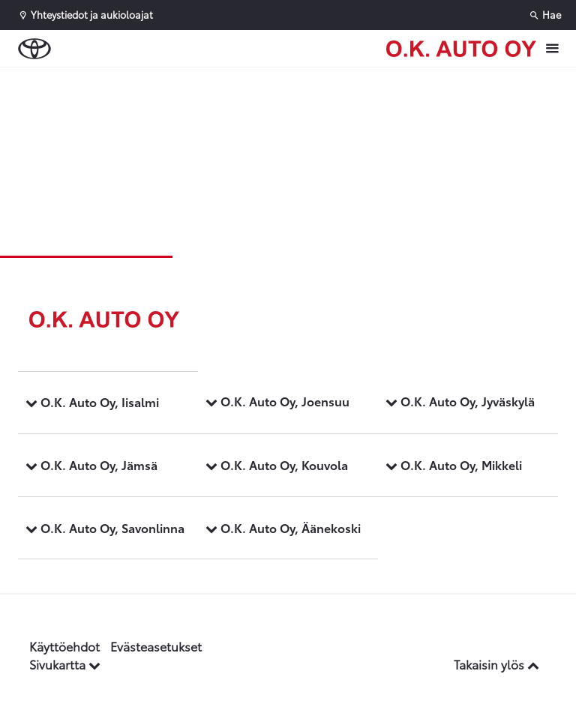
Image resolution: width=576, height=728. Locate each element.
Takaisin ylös (496, 664)
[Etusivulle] (461, 48)
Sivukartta (65, 664)
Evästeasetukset (156, 646)
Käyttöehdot (64, 646)
